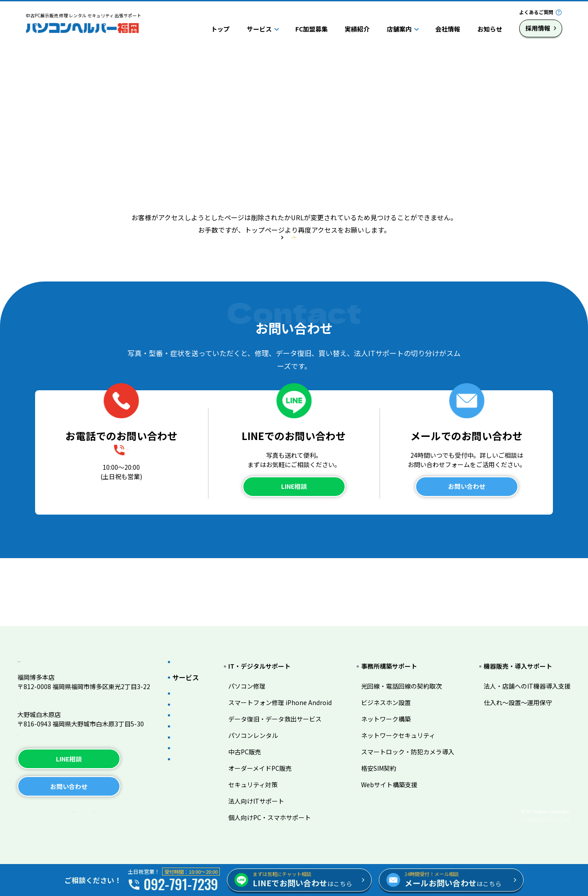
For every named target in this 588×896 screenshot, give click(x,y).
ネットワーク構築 (393, 705)
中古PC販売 (258, 737)
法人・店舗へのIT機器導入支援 (527, 672)
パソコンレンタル (266, 721)
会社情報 (448, 29)
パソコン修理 (260, 672)
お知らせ (490, 29)
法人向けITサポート (270, 787)
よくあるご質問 (536, 12)
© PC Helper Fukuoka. (546, 812)
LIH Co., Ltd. (558, 819)
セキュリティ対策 (266, 770)
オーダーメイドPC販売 (273, 754)
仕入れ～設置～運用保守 (518, 688)
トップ (220, 29)
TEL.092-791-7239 (44, 692)
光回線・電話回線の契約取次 (408, 672)
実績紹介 (357, 29)
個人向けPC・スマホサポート (283, 803)
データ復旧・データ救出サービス (288, 705)
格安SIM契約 (385, 754)
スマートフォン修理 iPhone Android (293, 688)
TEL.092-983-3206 (44, 729)
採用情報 (538, 28)
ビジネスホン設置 (393, 688)
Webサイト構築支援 (396, 770)
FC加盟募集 (312, 29)
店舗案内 (399, 29)
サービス (259, 29)
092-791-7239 (129, 514)
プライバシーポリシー (55, 813)
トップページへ (294, 277)
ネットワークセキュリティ (405, 721)
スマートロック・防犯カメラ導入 (414, 737)
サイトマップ (125, 813)
